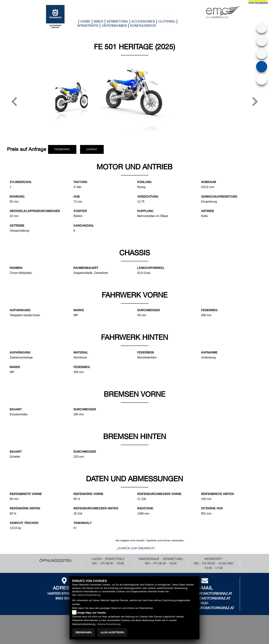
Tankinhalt (83, 523)
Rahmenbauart (86, 268)
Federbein (146, 352)
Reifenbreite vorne (26, 494)
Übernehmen (83, 632)
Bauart (16, 409)
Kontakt (92, 149)
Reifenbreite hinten (218, 494)
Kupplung (146, 211)
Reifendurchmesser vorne (159, 494)
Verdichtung (148, 197)
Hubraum (209, 182)
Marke (79, 310)
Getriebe (17, 226)
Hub (77, 197)
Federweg (209, 310)
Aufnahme (209, 352)
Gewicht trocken (24, 523)
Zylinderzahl (21, 182)
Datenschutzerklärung (89, 595)
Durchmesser (149, 310)
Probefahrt (62, 149)
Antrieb (208, 211)
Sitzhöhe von (212, 508)
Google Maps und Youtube (91, 613)
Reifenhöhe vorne (89, 494)
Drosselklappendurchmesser (35, 211)
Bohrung (17, 197)
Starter (80, 211)
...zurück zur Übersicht (135, 548)
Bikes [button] (99, 21)
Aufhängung (20, 310)
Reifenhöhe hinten (25, 508)
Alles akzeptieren (112, 632)
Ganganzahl (84, 226)
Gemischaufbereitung (219, 197)
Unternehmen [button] (114, 26)
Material (81, 352)
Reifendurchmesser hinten (96, 508)
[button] (14, 102)
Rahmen (16, 268)
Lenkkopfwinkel (151, 268)
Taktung (81, 182)
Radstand (145, 508)
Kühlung (145, 182)
